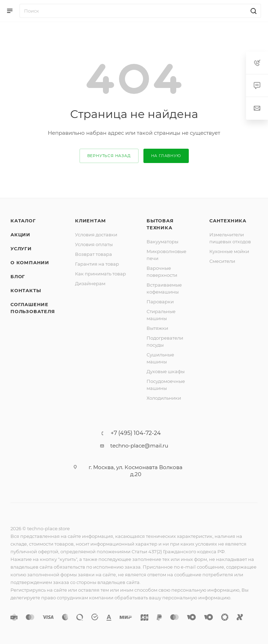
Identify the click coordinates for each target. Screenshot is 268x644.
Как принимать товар (100, 274)
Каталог (23, 221)
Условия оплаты (94, 244)
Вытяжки (157, 328)
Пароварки (160, 302)
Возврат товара (94, 254)
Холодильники (164, 398)
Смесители (222, 261)
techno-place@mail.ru (139, 446)
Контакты (26, 290)
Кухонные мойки (229, 251)
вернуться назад (109, 156)
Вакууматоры (162, 242)
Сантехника (228, 221)
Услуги (21, 249)
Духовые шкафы (166, 371)
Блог (18, 276)
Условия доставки (96, 235)
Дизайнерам (90, 283)
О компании (30, 262)
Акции (20, 235)
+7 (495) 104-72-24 (136, 433)
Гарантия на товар (97, 264)
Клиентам (90, 221)
